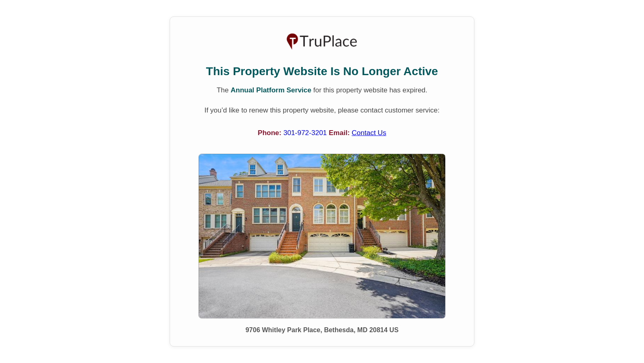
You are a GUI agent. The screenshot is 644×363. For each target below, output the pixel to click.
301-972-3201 (306, 133)
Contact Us (369, 133)
